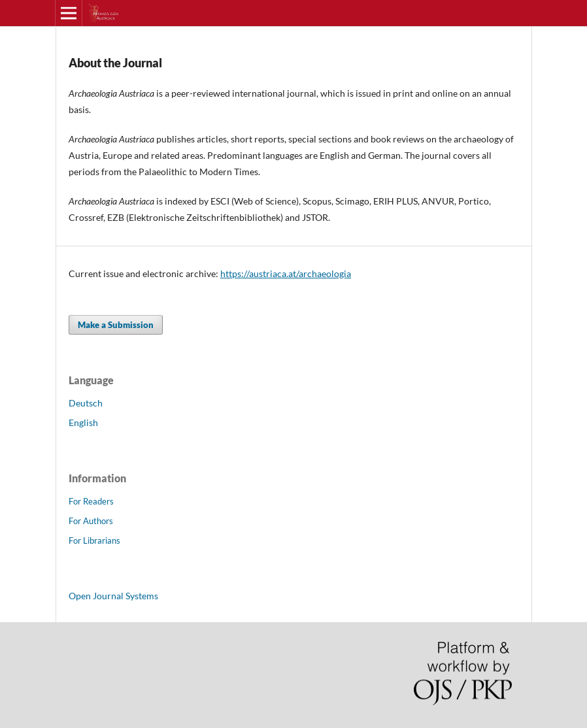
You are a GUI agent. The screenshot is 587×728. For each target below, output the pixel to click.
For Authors (91, 521)
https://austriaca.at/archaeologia (286, 273)
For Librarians (94, 540)
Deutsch (86, 403)
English (83, 422)
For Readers (91, 501)
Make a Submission (116, 325)
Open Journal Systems (113, 596)
